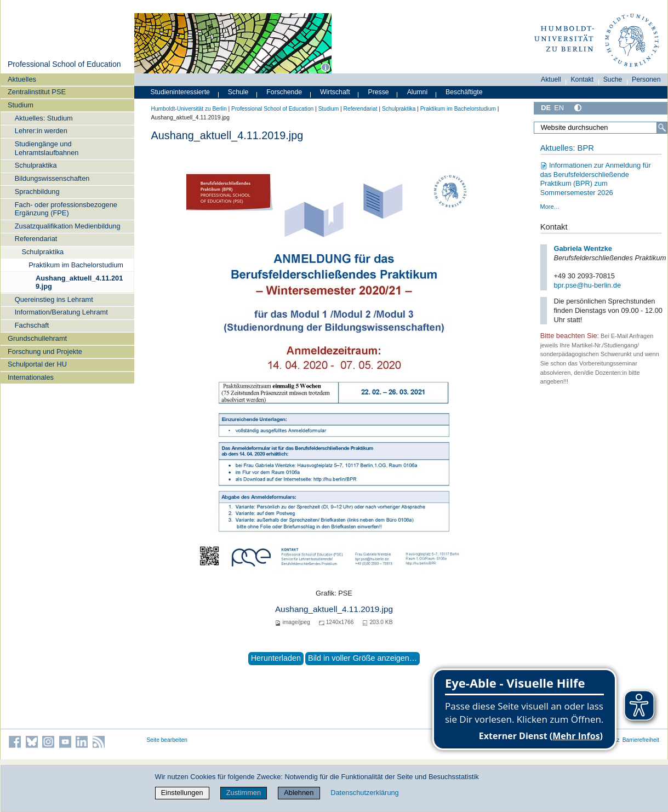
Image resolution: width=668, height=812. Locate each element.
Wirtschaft (335, 92)
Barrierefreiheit (641, 740)
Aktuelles (22, 79)
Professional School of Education (64, 64)
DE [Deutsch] (546, 108)
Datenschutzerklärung (364, 793)
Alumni (418, 92)
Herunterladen (276, 658)
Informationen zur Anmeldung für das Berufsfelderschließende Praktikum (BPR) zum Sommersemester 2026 (596, 179)
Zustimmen (244, 793)
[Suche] (662, 128)
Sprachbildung (37, 191)
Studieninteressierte (180, 92)
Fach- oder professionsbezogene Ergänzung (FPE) (66, 209)
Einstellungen (182, 793)
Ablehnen (299, 793)
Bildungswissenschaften (52, 178)
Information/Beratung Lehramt (61, 312)
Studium (21, 105)
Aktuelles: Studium (44, 118)
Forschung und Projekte (45, 351)
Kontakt (582, 79)
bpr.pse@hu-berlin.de (587, 285)
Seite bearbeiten (167, 740)
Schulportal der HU (37, 364)
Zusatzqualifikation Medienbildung (68, 226)
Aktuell (551, 79)
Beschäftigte (464, 92)
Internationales (31, 377)
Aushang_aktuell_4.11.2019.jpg (79, 282)
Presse (379, 92)
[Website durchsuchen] (600, 128)
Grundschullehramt (37, 338)
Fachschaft (32, 325)
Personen (646, 79)
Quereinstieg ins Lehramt (54, 299)
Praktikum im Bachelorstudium (76, 265)
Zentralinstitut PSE (37, 92)
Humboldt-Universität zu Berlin (189, 109)
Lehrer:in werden (41, 131)
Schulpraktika (36, 165)
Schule (238, 92)
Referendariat (36, 239)
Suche (613, 79)
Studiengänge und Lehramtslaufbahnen (47, 148)
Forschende (284, 92)
